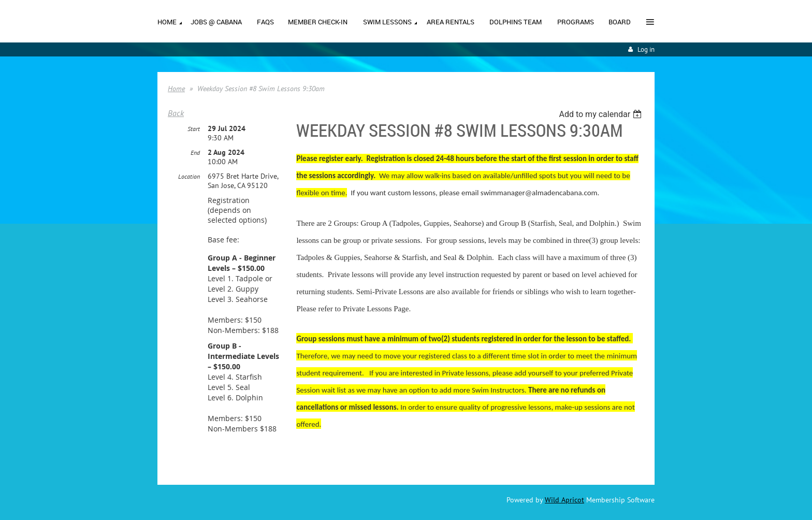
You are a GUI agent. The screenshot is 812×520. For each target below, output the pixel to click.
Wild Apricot (564, 500)
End (195, 153)
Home (176, 89)
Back (176, 113)
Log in (646, 49)
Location (189, 176)
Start (194, 129)
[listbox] (601, 114)
